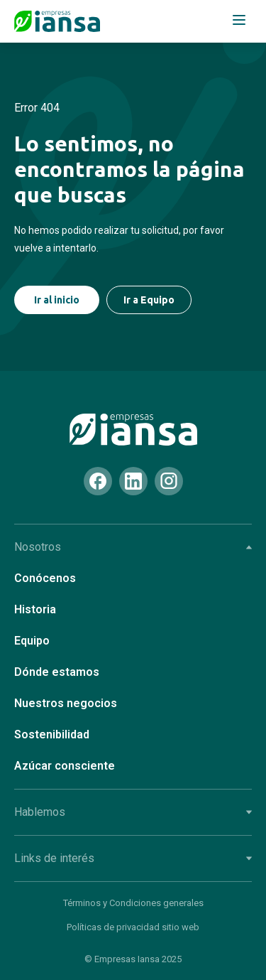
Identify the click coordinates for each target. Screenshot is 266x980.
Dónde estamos (57, 672)
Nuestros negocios (66, 703)
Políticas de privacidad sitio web (133, 927)
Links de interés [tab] (133, 858)
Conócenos (45, 578)
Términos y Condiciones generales (133, 903)
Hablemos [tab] (133, 812)
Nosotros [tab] (133, 547)
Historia (35, 609)
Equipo (32, 641)
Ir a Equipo (149, 300)
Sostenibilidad (52, 734)
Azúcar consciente (65, 766)
